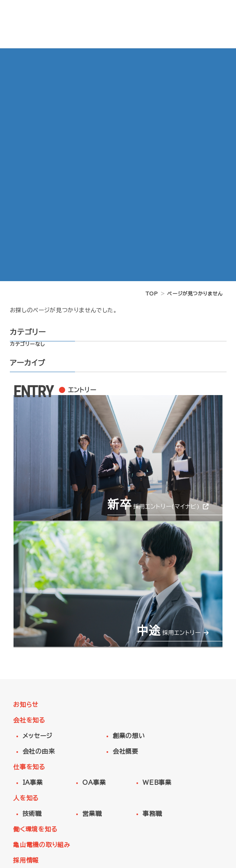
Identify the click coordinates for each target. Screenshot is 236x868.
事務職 (152, 814)
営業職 (92, 814)
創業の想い (129, 736)
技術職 (32, 814)
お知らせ (26, 705)
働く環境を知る (35, 829)
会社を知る (29, 720)
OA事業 (94, 783)
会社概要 (126, 751)
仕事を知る (29, 767)
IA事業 (33, 783)
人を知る (26, 798)
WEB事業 (157, 783)
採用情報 (26, 860)
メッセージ (37, 736)
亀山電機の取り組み (42, 845)
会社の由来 (39, 751)
